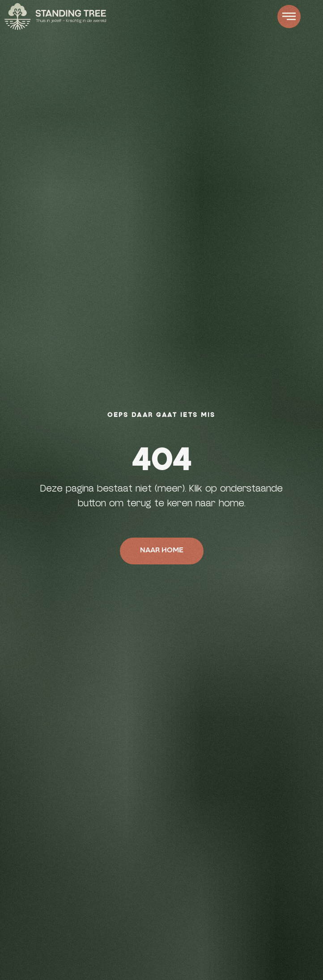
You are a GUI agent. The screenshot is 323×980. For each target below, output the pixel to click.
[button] (289, 17)
